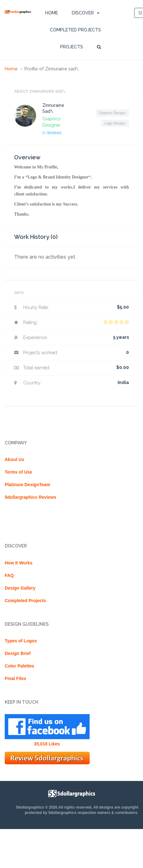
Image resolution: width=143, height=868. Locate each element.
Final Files (15, 678)
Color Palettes (19, 666)
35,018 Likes (47, 744)
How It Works (19, 563)
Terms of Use (19, 472)
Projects (72, 47)
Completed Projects (75, 30)
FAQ (9, 575)
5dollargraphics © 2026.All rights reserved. (54, 807)
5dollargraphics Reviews (30, 497)
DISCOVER (83, 13)
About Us (14, 459)
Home (52, 13)
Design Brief (18, 653)
